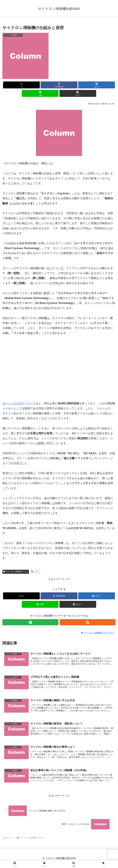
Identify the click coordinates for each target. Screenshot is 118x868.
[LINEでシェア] (40, 93)
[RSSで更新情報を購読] (88, 622)
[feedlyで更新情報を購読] (30, 622)
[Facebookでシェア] (59, 85)
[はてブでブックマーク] (97, 85)
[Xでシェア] (21, 85)
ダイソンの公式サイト (16, 403)
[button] (78, 93)
